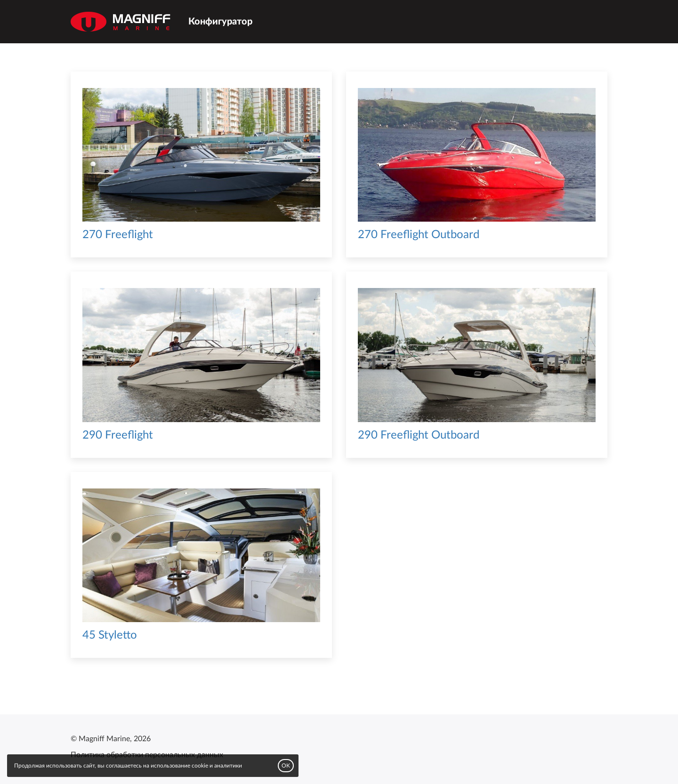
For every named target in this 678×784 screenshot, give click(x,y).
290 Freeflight (118, 435)
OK (286, 766)
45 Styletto (110, 635)
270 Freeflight (118, 235)
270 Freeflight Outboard (419, 235)
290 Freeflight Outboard (419, 435)
